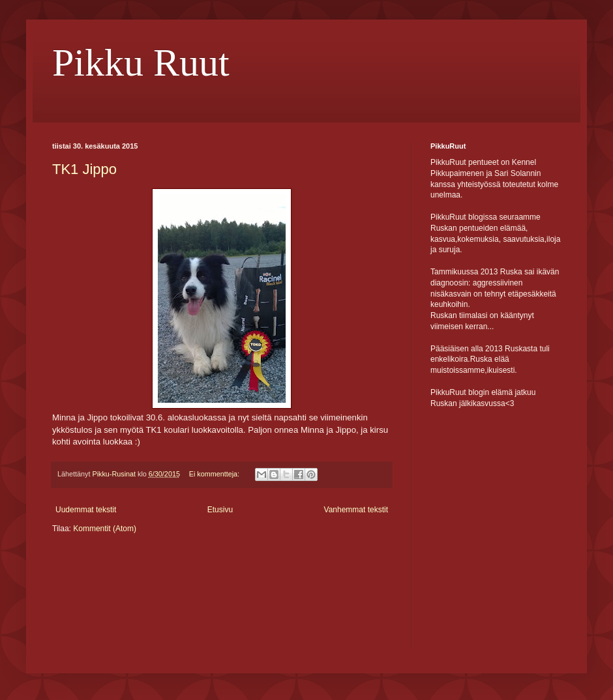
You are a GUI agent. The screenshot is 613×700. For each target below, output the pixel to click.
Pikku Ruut (141, 63)
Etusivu (220, 510)
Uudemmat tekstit (86, 510)
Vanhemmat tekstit (356, 510)
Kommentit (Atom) (105, 529)
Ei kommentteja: (215, 474)
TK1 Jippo (84, 169)
